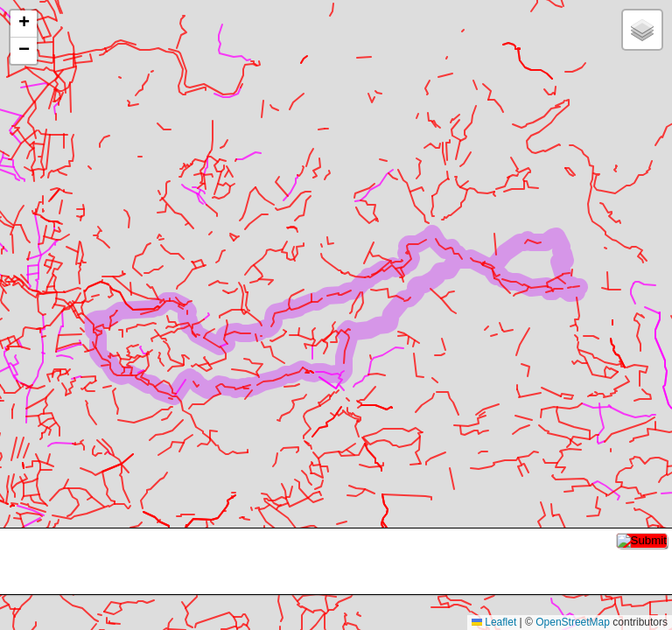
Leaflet (494, 622)
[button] (24, 24)
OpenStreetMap (573, 622)
